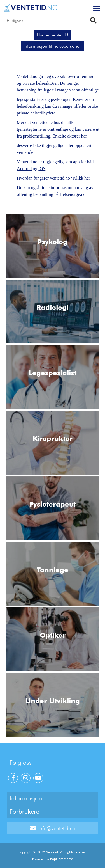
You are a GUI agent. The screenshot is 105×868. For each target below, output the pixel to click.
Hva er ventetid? (53, 35)
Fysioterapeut (53, 504)
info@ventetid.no (53, 828)
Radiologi (53, 307)
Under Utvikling (53, 701)
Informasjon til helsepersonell (53, 46)
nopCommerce (62, 859)
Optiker (53, 635)
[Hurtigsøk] (53, 21)
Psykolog (53, 242)
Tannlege (53, 570)
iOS (42, 169)
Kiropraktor (53, 438)
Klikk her (82, 178)
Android (24, 169)
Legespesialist (53, 373)
